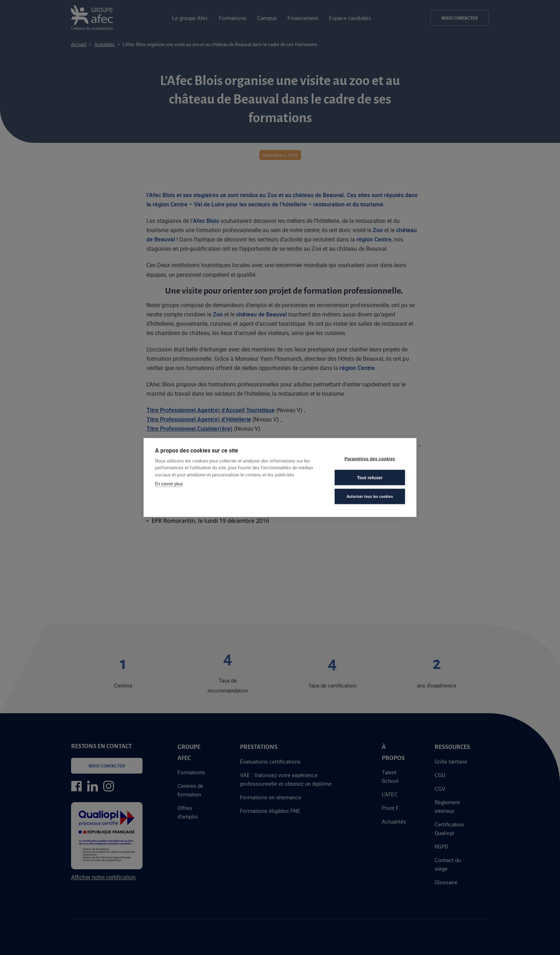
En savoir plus (169, 484)
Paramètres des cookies (370, 459)
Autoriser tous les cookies (370, 496)
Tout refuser (370, 477)
